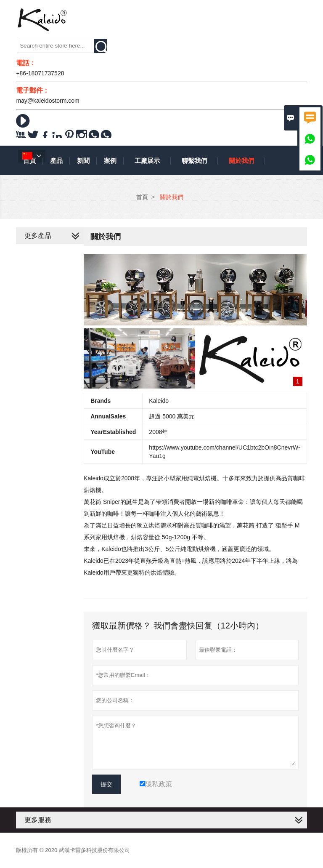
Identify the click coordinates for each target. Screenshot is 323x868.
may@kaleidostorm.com (48, 101)
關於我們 (241, 161)
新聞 (83, 161)
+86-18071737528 (40, 73)
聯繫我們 (194, 161)
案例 (110, 161)
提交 (106, 784)
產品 (56, 161)
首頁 (142, 197)
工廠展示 (147, 161)
